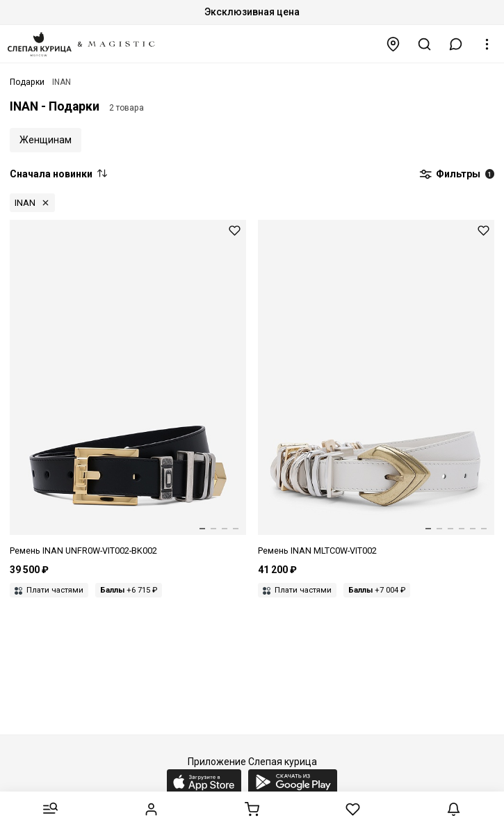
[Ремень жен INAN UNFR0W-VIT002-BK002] (128, 389)
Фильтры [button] (457, 175)
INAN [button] (25, 203)
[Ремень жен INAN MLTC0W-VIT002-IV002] (376, 389)
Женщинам (46, 140)
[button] (456, 44)
